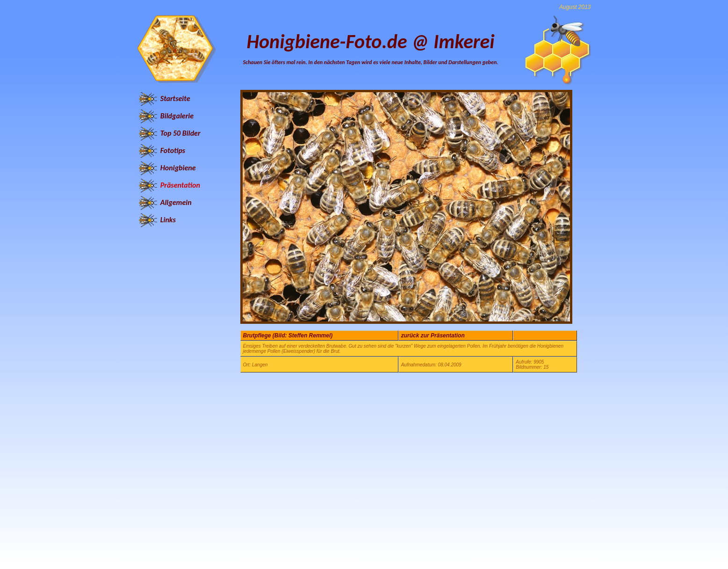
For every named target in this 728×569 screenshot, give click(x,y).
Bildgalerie (177, 116)
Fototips (173, 150)
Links (168, 220)
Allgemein (176, 202)
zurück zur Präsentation (433, 336)
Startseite (175, 98)
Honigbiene (178, 168)
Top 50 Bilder (180, 133)
